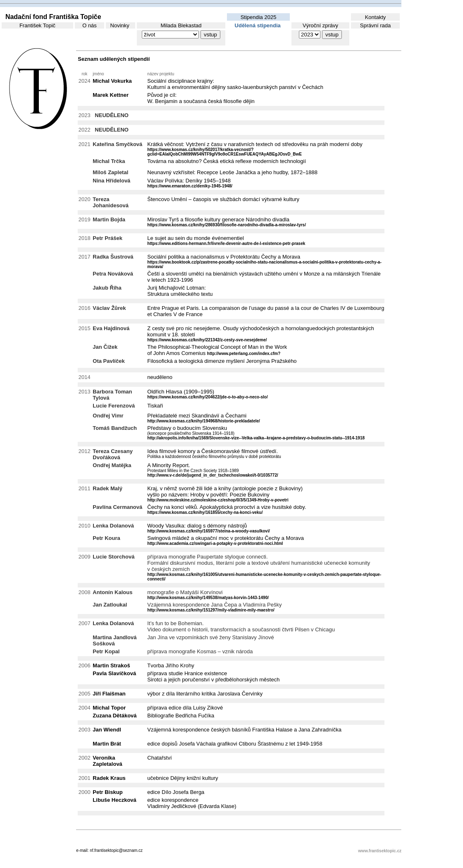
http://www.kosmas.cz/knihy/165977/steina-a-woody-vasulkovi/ (208, 531)
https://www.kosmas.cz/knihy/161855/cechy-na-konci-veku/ (205, 512)
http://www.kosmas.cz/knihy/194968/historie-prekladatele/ (204, 421)
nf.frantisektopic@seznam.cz (116, 850)
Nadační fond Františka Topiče (51, 17)
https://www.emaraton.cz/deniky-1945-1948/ (190, 186)
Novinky (120, 25)
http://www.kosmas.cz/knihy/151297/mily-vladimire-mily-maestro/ (211, 610)
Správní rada (375, 25)
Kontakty (376, 17)
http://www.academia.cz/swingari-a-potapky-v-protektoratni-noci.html (215, 543)
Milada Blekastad (181, 25)
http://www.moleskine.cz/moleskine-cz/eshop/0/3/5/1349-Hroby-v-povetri (218, 500)
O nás (89, 25)
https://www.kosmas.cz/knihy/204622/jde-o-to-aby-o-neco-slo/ (207, 397)
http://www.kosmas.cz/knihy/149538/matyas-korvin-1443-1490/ (208, 598)
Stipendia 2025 (259, 17)
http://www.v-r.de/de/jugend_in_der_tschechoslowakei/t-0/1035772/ (212, 475)
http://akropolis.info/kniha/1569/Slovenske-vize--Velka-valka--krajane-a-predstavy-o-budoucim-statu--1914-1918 (256, 438)
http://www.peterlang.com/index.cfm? (244, 354)
